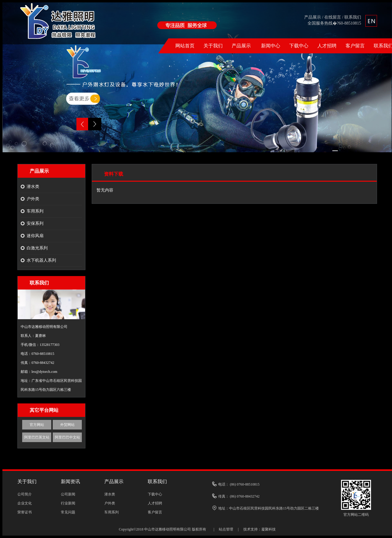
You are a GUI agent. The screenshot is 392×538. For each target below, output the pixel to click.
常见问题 (68, 512)
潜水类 (33, 187)
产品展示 (313, 17)
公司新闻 (68, 494)
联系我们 (353, 17)
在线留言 (333, 17)
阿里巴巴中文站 (67, 437)
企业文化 (25, 503)
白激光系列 (37, 248)
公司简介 (25, 494)
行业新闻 (68, 503)
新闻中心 (271, 46)
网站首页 (185, 46)
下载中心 (299, 46)
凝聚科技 (269, 529)
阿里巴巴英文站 (37, 437)
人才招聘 (327, 46)
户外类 (33, 199)
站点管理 (226, 529)
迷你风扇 (35, 236)
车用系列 (35, 211)
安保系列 (35, 223)
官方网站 (37, 425)
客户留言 (355, 46)
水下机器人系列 (41, 260)
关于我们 (213, 46)
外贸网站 (67, 425)
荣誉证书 (25, 512)
